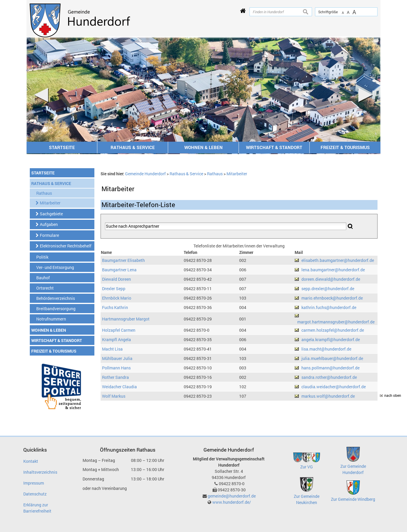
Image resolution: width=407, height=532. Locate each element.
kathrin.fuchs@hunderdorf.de (329, 307)
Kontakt (31, 461)
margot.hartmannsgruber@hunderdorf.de (336, 322)
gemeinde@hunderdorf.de (232, 496)
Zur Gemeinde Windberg (353, 499)
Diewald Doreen (116, 279)
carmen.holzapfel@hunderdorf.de (333, 330)
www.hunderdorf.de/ (232, 502)
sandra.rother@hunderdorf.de (329, 377)
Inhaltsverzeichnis (40, 472)
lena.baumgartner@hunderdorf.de (333, 270)
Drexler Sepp (114, 289)
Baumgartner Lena (119, 270)
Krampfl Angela (116, 339)
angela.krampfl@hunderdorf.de (331, 339)
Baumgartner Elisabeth (123, 260)
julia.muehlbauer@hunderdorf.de (332, 358)
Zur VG (307, 467)
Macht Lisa (112, 349)
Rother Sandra (115, 377)
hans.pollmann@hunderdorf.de (330, 368)
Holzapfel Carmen (119, 330)
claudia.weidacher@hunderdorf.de (334, 387)
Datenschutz (35, 494)
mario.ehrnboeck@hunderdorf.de (332, 298)
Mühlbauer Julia (117, 358)
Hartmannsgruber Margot (126, 319)
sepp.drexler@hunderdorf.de (328, 289)
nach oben (393, 395)
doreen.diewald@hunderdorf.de (331, 279)
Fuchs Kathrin (115, 307)
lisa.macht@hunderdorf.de (326, 349)
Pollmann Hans (116, 368)
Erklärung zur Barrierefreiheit (37, 508)
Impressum (34, 483)
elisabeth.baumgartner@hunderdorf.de (338, 260)
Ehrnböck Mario (117, 298)
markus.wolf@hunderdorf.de (328, 396)
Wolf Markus (114, 396)
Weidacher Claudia (119, 387)
